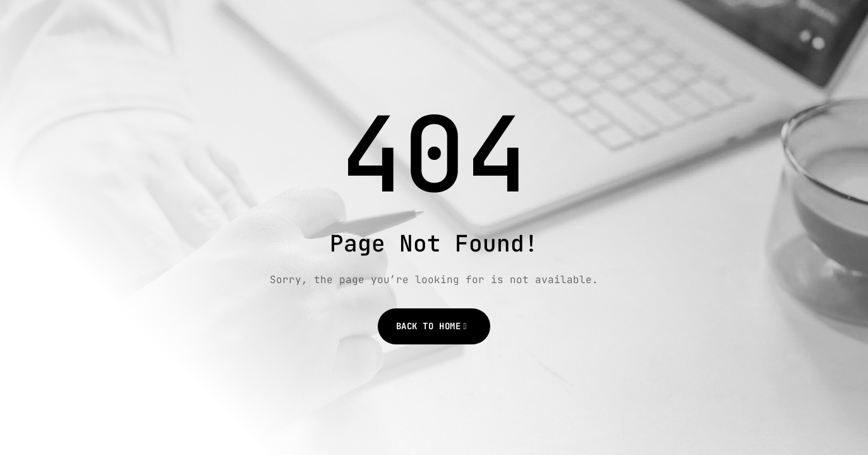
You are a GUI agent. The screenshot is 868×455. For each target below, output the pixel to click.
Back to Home (429, 326)
